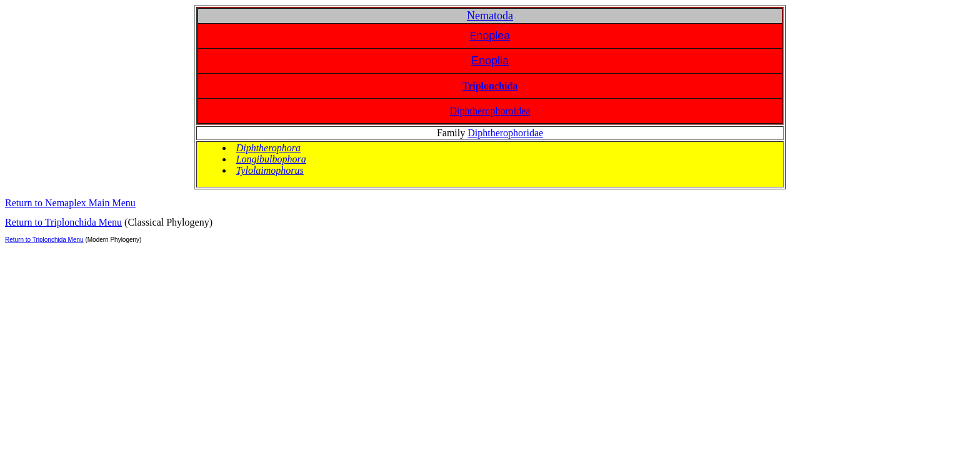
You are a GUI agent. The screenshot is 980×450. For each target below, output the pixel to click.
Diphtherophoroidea (490, 111)
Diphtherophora (268, 148)
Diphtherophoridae (505, 133)
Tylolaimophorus (270, 170)
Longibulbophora (271, 159)
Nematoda (490, 16)
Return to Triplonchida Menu (63, 222)
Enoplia (490, 61)
